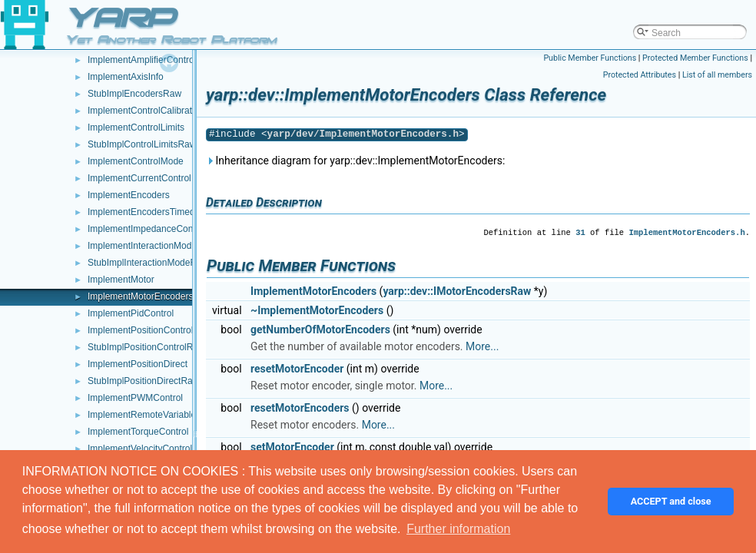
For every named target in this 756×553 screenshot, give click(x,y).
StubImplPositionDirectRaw (143, 381)
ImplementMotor (121, 280)
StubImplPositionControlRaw (146, 347)
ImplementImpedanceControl (147, 229)
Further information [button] (458, 529)
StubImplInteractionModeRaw (148, 263)
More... (482, 346)
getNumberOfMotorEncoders (320, 329)
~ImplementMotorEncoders (317, 310)
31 (580, 233)
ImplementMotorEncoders (140, 296)
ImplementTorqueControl (138, 432)
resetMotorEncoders (300, 408)
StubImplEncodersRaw (134, 94)
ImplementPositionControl (140, 330)
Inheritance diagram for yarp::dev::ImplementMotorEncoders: (355, 161)
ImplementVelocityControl (140, 449)
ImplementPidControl (131, 313)
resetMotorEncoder (297, 369)
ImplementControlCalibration (146, 111)
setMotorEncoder (292, 447)
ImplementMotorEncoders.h (686, 233)
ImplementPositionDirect (138, 364)
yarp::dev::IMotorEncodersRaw (457, 291)
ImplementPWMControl (135, 398)
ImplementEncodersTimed (141, 212)
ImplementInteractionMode (142, 246)
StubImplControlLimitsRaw (142, 144)
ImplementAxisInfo (126, 77)
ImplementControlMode (136, 161)
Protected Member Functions (695, 58)
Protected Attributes (640, 75)
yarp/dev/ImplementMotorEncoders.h (363, 134)
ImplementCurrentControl (139, 178)
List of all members (717, 75)
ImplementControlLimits (136, 127)
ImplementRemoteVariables (144, 415)
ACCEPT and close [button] (671, 501)
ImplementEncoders (129, 195)
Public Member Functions (590, 58)
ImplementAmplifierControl (142, 60)
